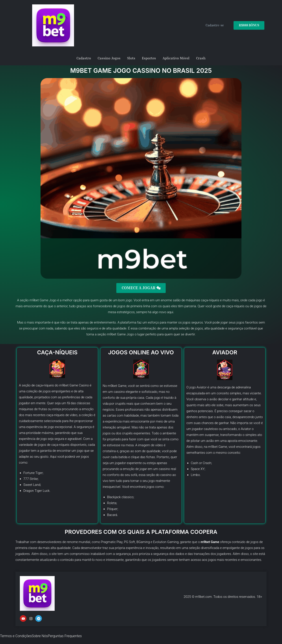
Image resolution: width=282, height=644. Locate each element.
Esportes (149, 58)
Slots (131, 58)
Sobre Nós (40, 636)
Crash (201, 58)
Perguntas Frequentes (65, 636)
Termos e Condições (16, 636)
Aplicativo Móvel (176, 58)
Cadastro (84, 58)
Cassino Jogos (109, 58)
